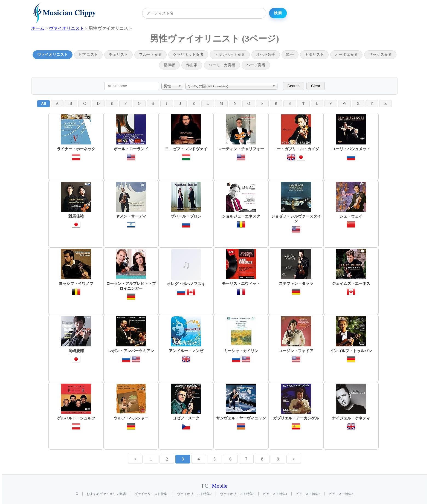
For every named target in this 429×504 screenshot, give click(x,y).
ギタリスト (314, 55)
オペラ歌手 (266, 55)
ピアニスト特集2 (308, 494)
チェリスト (118, 55)
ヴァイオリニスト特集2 (194, 494)
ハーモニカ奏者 (222, 65)
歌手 (290, 55)
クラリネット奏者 (188, 55)
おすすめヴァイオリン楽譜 (106, 494)
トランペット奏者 (230, 55)
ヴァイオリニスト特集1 (152, 494)
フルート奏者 (150, 55)
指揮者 (169, 65)
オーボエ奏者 (346, 55)
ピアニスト (88, 55)
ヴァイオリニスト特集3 (237, 494)
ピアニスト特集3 (341, 494)
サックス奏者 (380, 55)
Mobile (220, 486)
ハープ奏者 (256, 65)
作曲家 (192, 65)
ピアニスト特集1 (275, 494)
